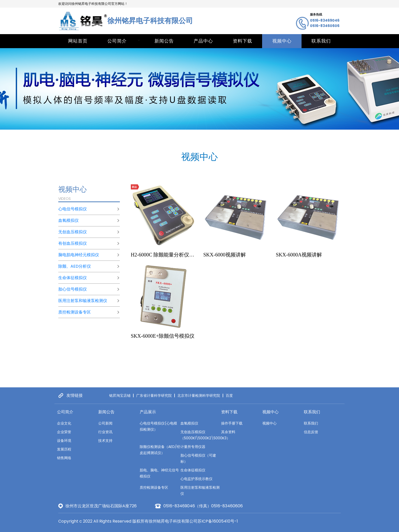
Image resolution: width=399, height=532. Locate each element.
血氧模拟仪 (68, 220)
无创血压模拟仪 (73, 232)
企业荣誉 (64, 432)
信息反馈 (311, 432)
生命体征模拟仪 (73, 278)
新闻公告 (164, 41)
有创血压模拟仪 (73, 243)
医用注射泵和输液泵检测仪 (83, 301)
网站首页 (78, 41)
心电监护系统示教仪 (196, 479)
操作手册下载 (232, 423)
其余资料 (228, 432)
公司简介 (117, 41)
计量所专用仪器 (193, 447)
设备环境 (64, 441)
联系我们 (321, 41)
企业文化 (64, 423)
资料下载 (243, 41)
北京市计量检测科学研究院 (199, 395)
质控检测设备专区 (75, 312)
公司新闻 (105, 423)
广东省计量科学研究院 (154, 395)
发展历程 (64, 449)
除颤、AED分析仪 (75, 266)
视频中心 (282, 41)
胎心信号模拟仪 (73, 289)
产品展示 (148, 412)
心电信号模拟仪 (73, 209)
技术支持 (105, 441)
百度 (229, 395)
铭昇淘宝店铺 (120, 395)
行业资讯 (105, 432)
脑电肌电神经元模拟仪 (79, 255)
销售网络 (64, 458)
